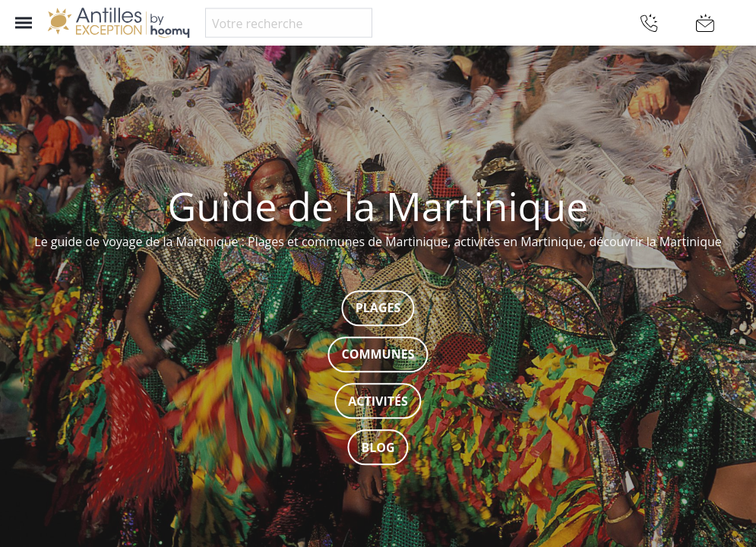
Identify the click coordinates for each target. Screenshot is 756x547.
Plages (378, 308)
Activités (378, 401)
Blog (378, 447)
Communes (378, 355)
